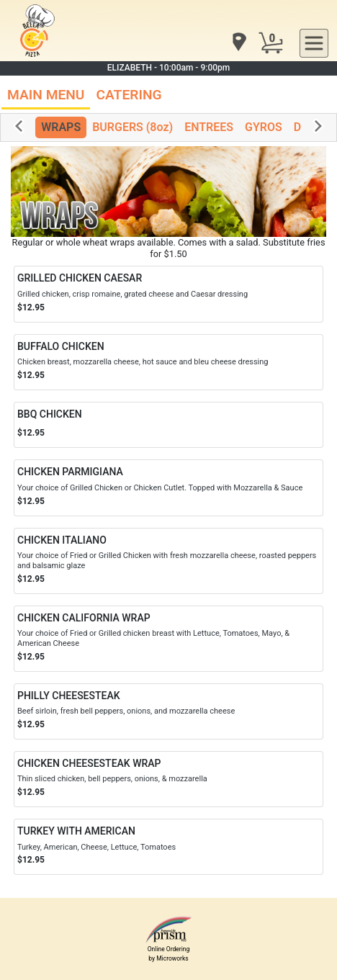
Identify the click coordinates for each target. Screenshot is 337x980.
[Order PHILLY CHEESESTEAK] (168, 711)
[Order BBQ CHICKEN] (168, 425)
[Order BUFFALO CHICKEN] (168, 362)
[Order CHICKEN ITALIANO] (168, 561)
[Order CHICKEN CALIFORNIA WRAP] (168, 639)
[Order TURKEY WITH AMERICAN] (168, 847)
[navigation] (238, 43)
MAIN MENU (46, 95)
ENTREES (209, 127)
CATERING (129, 95)
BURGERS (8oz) (132, 127)
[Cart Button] (271, 43)
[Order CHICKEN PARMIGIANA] (168, 487)
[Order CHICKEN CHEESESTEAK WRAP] (168, 779)
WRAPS (61, 127)
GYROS (264, 127)
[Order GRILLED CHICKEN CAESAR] (168, 294)
